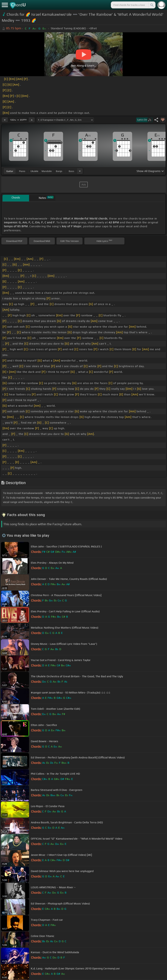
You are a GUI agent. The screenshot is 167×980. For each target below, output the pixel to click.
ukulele (34, 171)
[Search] (152, 5)
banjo (59, 171)
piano (22, 171)
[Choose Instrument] (80, 171)
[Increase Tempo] (32, 120)
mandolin (47, 171)
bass (71, 171)
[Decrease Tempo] (5, 120)
